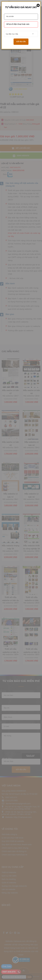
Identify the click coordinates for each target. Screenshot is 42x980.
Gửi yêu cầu (21, 42)
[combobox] (21, 34)
